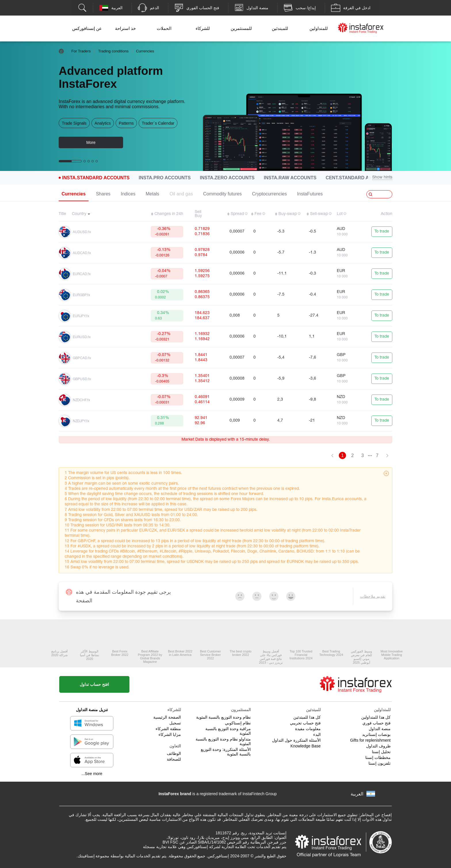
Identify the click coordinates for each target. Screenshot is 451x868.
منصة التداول (380, 729)
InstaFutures (310, 194)
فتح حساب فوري (377, 723)
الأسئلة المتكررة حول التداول (296, 740)
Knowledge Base (306, 746)
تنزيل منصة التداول (92, 710)
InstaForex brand (175, 794)
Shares (103, 194)
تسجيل (175, 723)
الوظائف (174, 753)
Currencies (74, 194)
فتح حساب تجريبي (305, 723)
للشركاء (203, 28)
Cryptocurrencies (269, 194)
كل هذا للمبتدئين (307, 717)
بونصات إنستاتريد (376, 734)
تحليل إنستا (381, 752)
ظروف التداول (378, 746)
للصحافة (174, 759)
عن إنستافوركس (87, 28)
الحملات (164, 28)
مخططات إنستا (378, 757)
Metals (152, 194)
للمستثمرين (241, 28)
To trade (382, 232)
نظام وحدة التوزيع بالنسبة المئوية (223, 717)
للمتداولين (319, 28)
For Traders (81, 51)
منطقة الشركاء (168, 729)
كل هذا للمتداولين (376, 717)
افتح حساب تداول (94, 684)
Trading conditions (113, 51)
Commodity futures (222, 194)
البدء (317, 734)
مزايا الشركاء (170, 734)
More (91, 142)
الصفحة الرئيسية (167, 717)
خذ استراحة (125, 28)
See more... (92, 774)
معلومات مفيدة (308, 729)
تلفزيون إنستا (380, 763)
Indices (128, 194)
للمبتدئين (280, 28)
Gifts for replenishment (370, 740)
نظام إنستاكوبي (238, 723)
